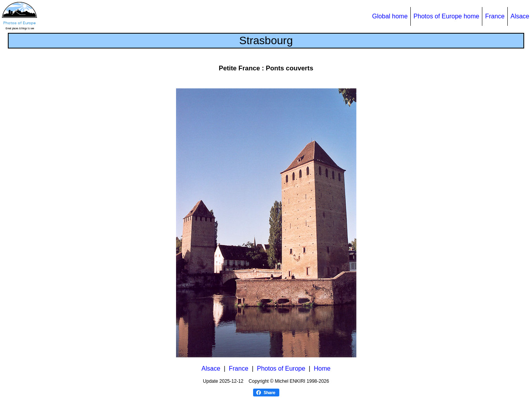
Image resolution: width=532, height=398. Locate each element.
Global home (390, 16)
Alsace (520, 16)
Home (322, 368)
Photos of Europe (281, 368)
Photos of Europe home (446, 16)
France (495, 16)
